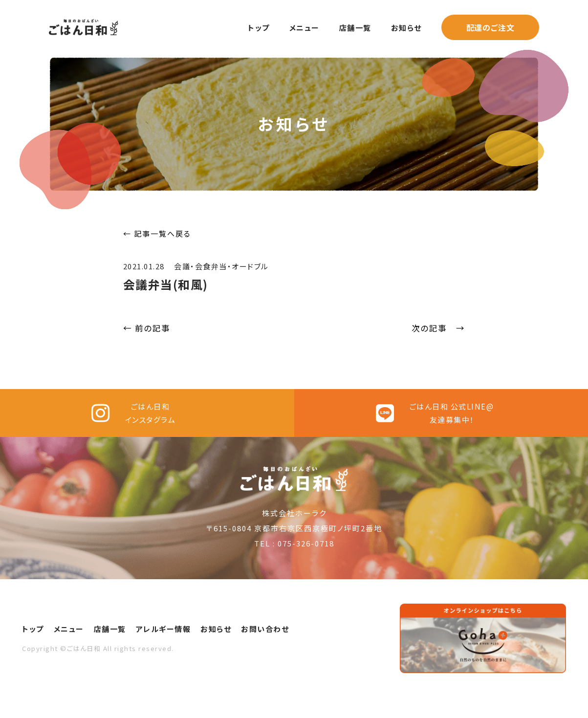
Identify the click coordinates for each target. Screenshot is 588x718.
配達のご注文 (490, 27)
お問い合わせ (265, 649)
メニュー (305, 28)
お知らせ (406, 28)
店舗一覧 (355, 28)
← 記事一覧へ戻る (157, 233)
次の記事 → (438, 328)
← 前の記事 (147, 328)
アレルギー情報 (163, 649)
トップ (259, 28)
